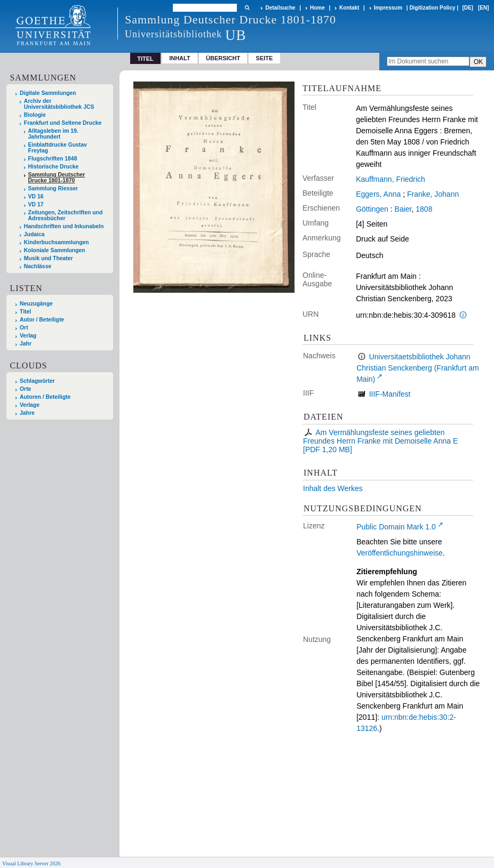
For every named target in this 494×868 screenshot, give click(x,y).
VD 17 (36, 204)
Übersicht (223, 58)
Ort (24, 328)
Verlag (28, 336)
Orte (25, 389)
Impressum (388, 8)
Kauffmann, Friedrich (391, 179)
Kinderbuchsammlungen (57, 242)
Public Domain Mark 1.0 (396, 527)
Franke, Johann (433, 194)
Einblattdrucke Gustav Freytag (58, 148)
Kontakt (349, 8)
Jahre (27, 413)
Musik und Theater (49, 258)
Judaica (34, 234)
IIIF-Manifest (390, 394)
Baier (403, 209)
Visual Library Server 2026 (31, 863)
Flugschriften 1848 (53, 159)
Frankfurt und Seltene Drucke (63, 123)
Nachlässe (38, 266)
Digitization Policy (432, 8)
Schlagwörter (37, 381)
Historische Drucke (54, 167)
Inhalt (180, 58)
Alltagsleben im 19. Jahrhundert (53, 134)
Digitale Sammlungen (48, 93)
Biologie (35, 115)
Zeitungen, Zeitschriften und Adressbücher (66, 215)
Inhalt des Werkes (333, 488)
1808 (424, 209)
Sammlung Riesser (53, 188)
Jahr (26, 344)
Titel (25, 312)
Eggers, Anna (378, 194)
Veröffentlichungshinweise (400, 553)
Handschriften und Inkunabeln (64, 226)
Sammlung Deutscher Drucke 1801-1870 (57, 178)
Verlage (30, 405)
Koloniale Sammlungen (55, 250)
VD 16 (36, 196)
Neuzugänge (36, 304)
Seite (265, 58)
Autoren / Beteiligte (45, 397)
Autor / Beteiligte (42, 320)
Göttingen (372, 209)
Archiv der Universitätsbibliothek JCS (59, 104)
